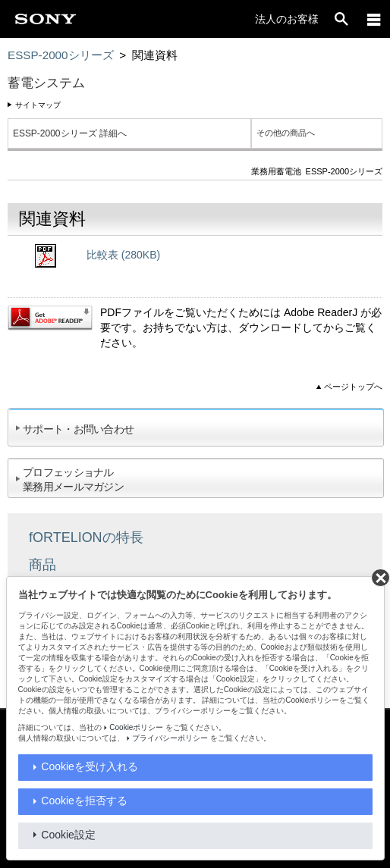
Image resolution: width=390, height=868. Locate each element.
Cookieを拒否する (84, 801)
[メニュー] (374, 19)
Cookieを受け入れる (90, 766)
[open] (341, 19)
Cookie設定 (68, 835)
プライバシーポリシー (170, 738)
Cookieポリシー (136, 727)
